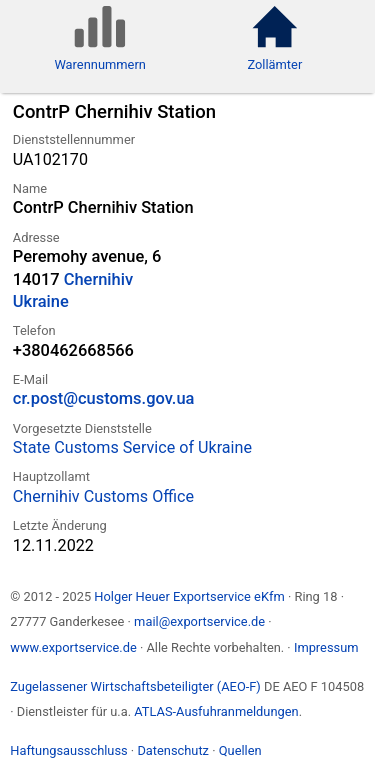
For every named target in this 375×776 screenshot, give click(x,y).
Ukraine (41, 301)
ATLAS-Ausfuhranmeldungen (216, 711)
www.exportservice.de (73, 647)
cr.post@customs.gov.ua (104, 398)
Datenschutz (173, 750)
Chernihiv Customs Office (103, 496)
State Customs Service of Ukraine (132, 447)
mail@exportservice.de (199, 621)
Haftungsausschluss (68, 750)
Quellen (240, 750)
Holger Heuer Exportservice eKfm (189, 596)
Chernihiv (98, 279)
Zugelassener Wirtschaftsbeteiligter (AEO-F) (135, 686)
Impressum (326, 647)
